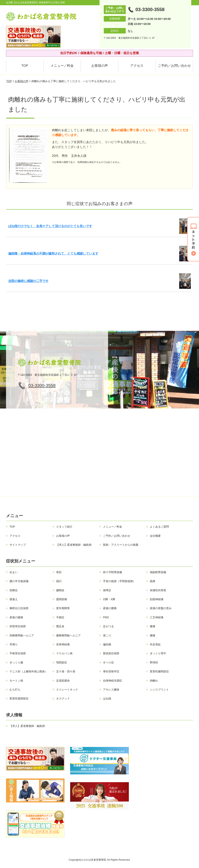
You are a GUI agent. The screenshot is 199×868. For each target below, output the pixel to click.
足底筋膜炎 (63, 681)
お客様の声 (100, 66)
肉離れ (154, 681)
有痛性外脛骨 (158, 590)
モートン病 (16, 681)
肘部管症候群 (18, 626)
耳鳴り (14, 644)
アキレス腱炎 (111, 690)
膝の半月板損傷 (19, 581)
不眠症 (60, 617)
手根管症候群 (18, 653)
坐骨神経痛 (63, 644)
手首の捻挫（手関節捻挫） (119, 581)
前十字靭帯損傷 (113, 572)
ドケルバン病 (64, 653)
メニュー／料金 (62, 66)
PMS (106, 617)
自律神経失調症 (113, 681)
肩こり (107, 635)
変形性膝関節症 (159, 671)
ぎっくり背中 (158, 653)
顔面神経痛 (157, 599)
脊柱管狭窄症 (111, 671)
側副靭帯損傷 (158, 572)
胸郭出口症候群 (19, 608)
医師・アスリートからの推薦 (121, 545)
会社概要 (155, 536)
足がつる (108, 626)
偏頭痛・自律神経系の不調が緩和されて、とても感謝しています (53, 253)
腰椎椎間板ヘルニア (68, 635)
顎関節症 (62, 662)
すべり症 (108, 662)
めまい (14, 572)
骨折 (59, 572)
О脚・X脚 (109, 599)
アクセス (137, 66)
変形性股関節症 (19, 698)
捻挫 (153, 581)
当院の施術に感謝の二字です (28, 281)
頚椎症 (14, 590)
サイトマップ (18, 545)
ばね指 (107, 698)
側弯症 (107, 590)
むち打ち (15, 690)
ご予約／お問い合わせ (174, 66)
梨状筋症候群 (111, 653)
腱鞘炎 (60, 590)
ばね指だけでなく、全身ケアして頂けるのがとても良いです (50, 226)
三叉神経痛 (157, 617)
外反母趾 (155, 644)
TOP (25, 66)
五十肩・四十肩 (66, 671)
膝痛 (153, 626)
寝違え (14, 599)
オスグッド (63, 698)
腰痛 (153, 635)
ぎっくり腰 (16, 662)
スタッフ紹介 (64, 527)
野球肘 (154, 662)
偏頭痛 (107, 644)
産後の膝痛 (16, 617)
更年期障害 (63, 608)
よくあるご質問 (159, 527)
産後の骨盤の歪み (161, 608)
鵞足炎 (60, 626)
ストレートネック (67, 690)
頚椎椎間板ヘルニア (22, 635)
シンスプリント (159, 690)
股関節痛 (62, 599)
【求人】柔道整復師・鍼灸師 (74, 545)
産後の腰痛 (110, 608)
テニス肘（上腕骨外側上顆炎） (29, 671)
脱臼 (59, 581)
